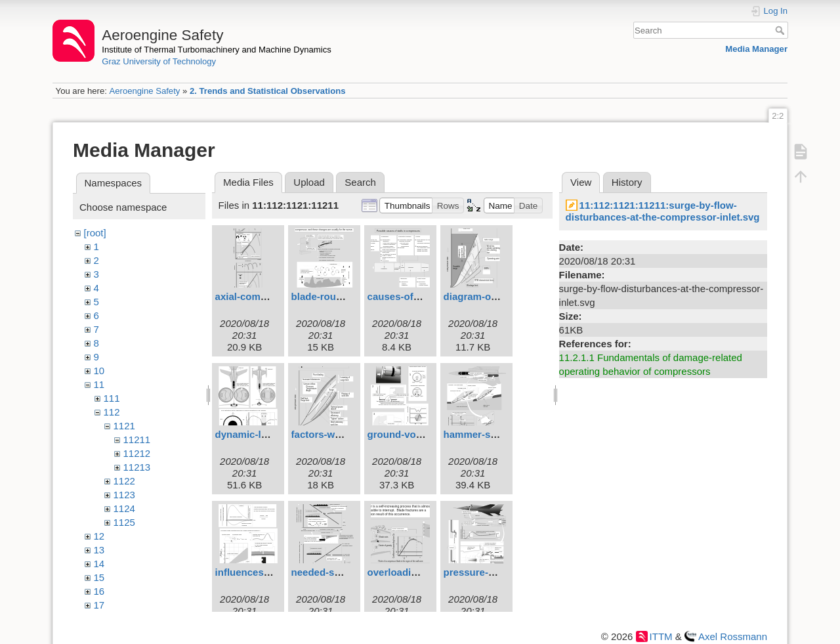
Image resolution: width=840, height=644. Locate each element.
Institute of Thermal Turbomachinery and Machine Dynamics (217, 50)
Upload (309, 182)
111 (112, 398)
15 (99, 577)
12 (99, 536)
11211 (137, 440)
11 (99, 384)
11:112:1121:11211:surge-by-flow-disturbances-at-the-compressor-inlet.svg (663, 211)
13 (99, 550)
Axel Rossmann (733, 636)
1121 (124, 426)
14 (99, 564)
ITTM (661, 636)
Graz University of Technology (159, 61)
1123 (124, 495)
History (627, 182)
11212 (137, 453)
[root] (95, 233)
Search (781, 30)
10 (99, 371)
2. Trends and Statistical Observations (268, 91)
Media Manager (756, 49)
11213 (137, 467)
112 (112, 412)
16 (99, 591)
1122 (124, 481)
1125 (124, 522)
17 (99, 605)
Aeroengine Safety (144, 91)
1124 (124, 508)
